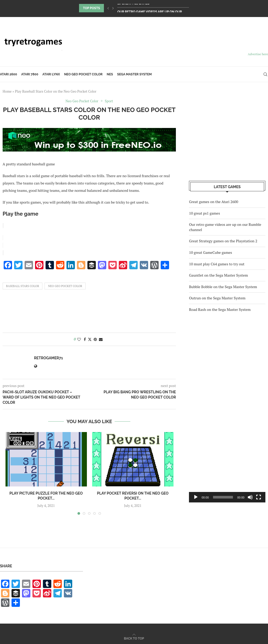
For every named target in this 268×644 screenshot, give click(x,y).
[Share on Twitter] (90, 338)
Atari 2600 (9, 74)
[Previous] (108, 8)
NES (110, 74)
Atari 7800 (30, 74)
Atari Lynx (51, 74)
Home (7, 91)
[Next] (113, 8)
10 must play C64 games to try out (217, 264)
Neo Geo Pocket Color (83, 74)
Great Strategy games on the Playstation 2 (223, 241)
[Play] (196, 497)
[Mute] (250, 497)
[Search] (265, 74)
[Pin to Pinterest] (95, 338)
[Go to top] (134, 637)
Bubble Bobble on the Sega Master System (223, 287)
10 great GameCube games (210, 252)
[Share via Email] (101, 338)
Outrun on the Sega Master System (217, 298)
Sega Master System (135, 74)
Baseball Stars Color (23, 285)
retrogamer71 (48, 357)
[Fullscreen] (259, 497)
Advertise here (258, 54)
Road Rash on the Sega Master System (220, 309)
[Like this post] (79, 338)
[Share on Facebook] (85, 338)
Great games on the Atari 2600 (214, 202)
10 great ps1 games (133, 8)
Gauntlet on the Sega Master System (218, 275)
